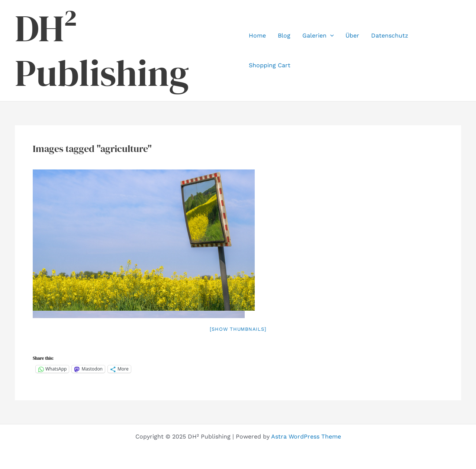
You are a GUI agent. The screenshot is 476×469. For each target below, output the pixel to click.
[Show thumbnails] (238, 329)
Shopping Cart (270, 65)
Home (257, 35)
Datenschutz (390, 35)
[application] (330, 36)
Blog (284, 35)
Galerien (318, 36)
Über (352, 35)
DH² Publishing (102, 51)
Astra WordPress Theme (306, 436)
